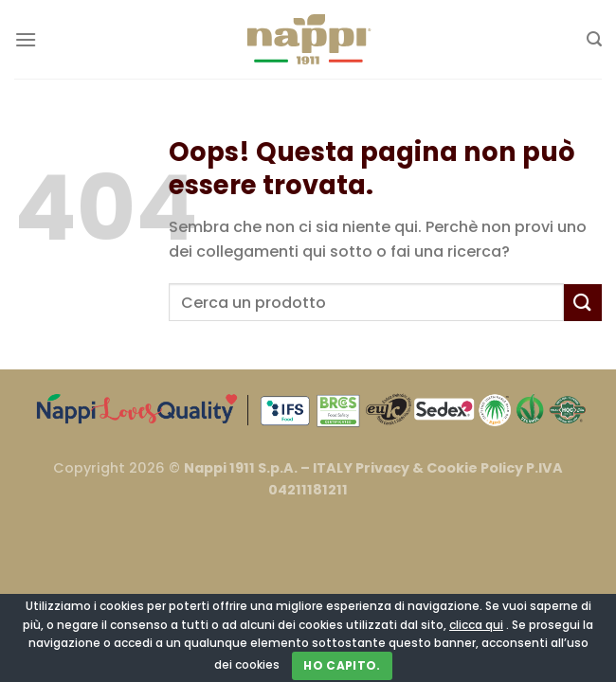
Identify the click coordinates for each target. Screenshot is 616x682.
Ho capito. (342, 665)
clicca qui (476, 625)
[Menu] (26, 39)
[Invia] (583, 303)
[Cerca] (594, 39)
